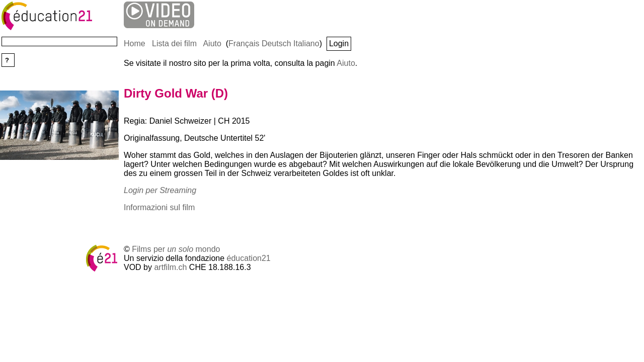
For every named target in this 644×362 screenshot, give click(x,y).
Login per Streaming (160, 190)
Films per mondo (176, 249)
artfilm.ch (170, 267)
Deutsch (276, 43)
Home (135, 43)
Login (339, 43)
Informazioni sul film (159, 207)
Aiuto (212, 43)
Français (244, 43)
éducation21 (249, 258)
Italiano (306, 43)
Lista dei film (174, 43)
